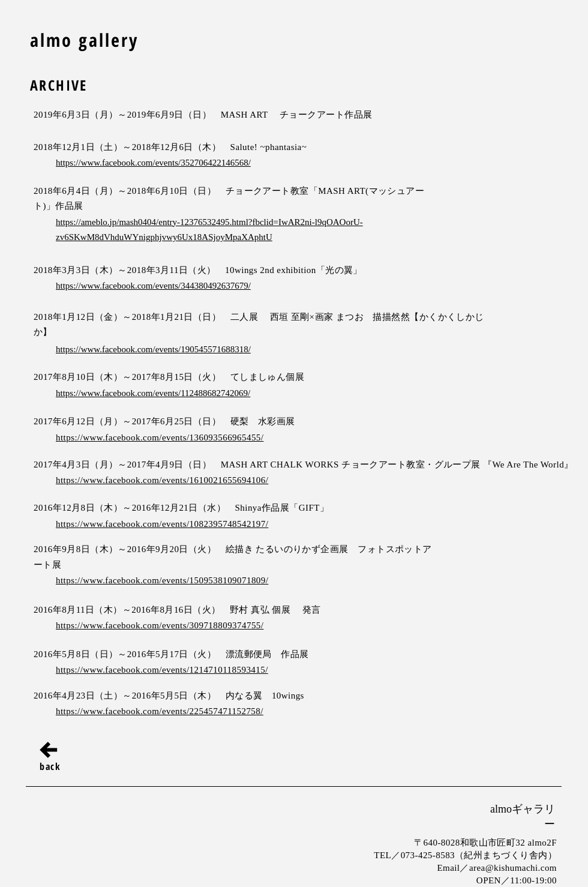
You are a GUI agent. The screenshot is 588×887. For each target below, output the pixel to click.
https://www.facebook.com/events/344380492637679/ (153, 286)
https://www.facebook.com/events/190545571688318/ (153, 349)
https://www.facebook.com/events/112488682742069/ (153, 393)
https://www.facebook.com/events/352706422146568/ (153, 163)
